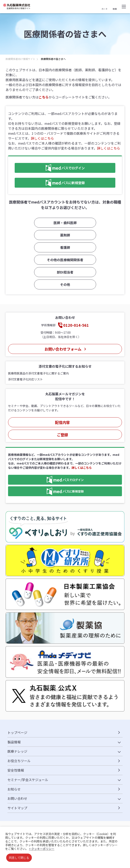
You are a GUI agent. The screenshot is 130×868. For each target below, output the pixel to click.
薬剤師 (65, 235)
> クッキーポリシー (42, 849)
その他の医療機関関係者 (65, 260)
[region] (65, 60)
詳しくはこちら (42, 138)
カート (105, 9)
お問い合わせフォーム (63, 349)
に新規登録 (50, 183)
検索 (115, 9)
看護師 (65, 247)
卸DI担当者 (65, 272)
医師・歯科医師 (65, 223)
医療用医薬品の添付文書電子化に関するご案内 (38, 373)
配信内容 (62, 422)
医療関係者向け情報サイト (20, 59)
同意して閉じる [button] (19, 858)
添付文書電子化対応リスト (25, 379)
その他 (65, 284)
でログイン (50, 168)
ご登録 (62, 435)
